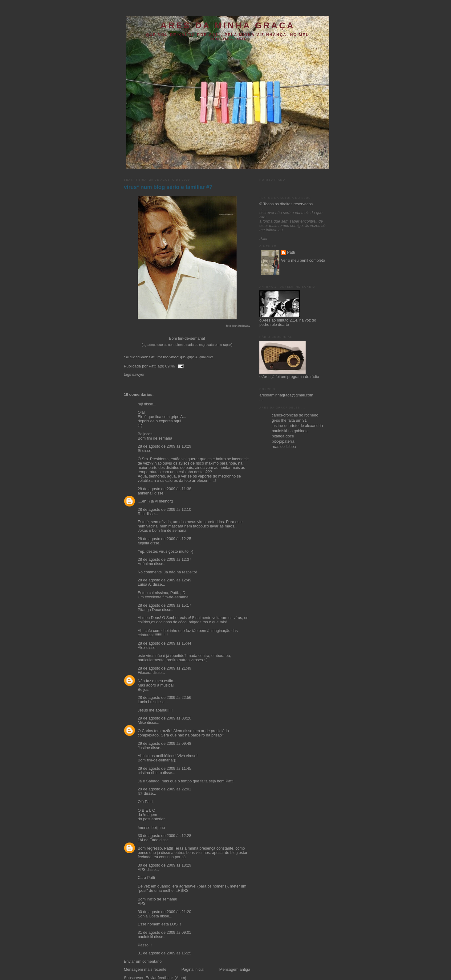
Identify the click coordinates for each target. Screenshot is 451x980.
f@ (140, 793)
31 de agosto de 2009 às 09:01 (165, 933)
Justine (144, 748)
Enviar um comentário (143, 962)
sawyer (138, 375)
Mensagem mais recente (145, 970)
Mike (142, 723)
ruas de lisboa (284, 447)
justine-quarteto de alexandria (297, 426)
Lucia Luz (146, 702)
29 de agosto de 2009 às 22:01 (165, 789)
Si (139, 451)
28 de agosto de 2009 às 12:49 (165, 580)
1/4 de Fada (148, 840)
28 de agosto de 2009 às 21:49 (165, 668)
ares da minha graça (228, 25)
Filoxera (145, 673)
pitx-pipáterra (283, 441)
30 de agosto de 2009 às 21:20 (165, 912)
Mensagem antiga (235, 970)
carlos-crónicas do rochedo (295, 415)
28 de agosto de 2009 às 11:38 (165, 489)
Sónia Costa (148, 916)
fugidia (143, 543)
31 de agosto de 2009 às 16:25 (165, 953)
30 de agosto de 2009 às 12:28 (165, 836)
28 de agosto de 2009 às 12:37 (165, 560)
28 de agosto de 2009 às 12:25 (165, 539)
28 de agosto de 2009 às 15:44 (165, 643)
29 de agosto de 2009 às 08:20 (165, 718)
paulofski (145, 937)
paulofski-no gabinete (290, 431)
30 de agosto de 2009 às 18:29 (165, 865)
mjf (140, 404)
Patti (291, 252)
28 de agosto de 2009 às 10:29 (165, 446)
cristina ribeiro (150, 773)
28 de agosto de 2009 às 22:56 (165, 698)
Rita (141, 514)
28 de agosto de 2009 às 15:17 (165, 605)
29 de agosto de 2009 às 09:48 (165, 744)
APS (142, 870)
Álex (142, 648)
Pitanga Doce (149, 610)
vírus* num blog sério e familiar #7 (168, 187)
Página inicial (193, 970)
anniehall (145, 493)
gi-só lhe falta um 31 (289, 420)
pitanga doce (283, 436)
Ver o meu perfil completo (303, 260)
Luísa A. (145, 584)
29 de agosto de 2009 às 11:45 (165, 769)
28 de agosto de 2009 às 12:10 (165, 510)
